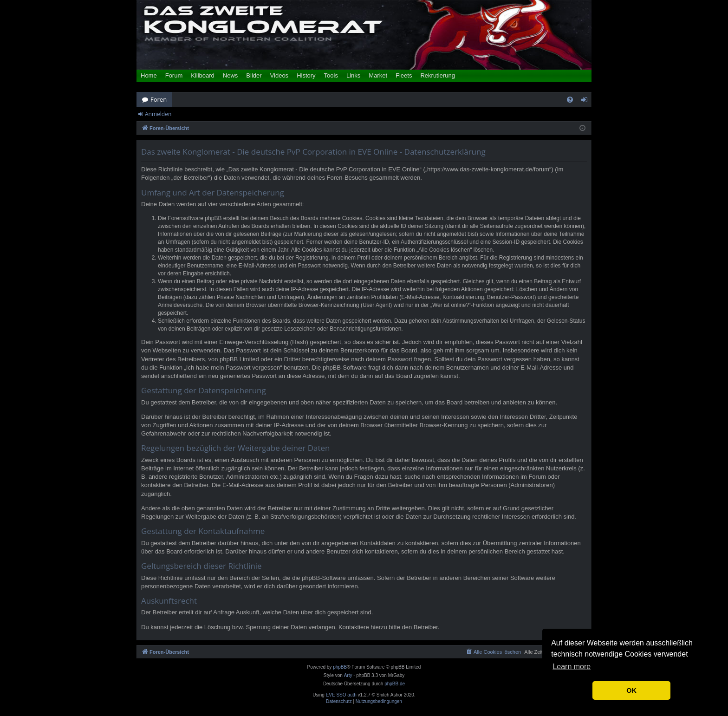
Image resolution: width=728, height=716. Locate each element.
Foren (159, 99)
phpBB (340, 667)
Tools (331, 75)
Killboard (203, 75)
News (231, 75)
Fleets (404, 75)
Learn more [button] (572, 667)
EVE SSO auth (341, 695)
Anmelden (158, 114)
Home (149, 75)
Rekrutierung (437, 75)
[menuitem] (570, 100)
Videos (279, 75)
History (306, 75)
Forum (174, 75)
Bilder (254, 75)
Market (378, 75)
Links (353, 75)
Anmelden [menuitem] (587, 101)
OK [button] (631, 690)
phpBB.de (395, 684)
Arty (348, 675)
